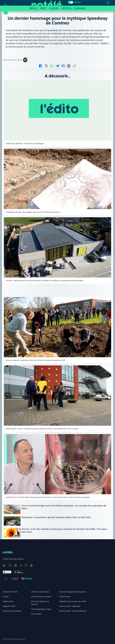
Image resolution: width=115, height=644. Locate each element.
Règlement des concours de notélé (73, 601)
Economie (80, 8)
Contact (6, 597)
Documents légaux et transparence (73, 592)
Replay (33, 8)
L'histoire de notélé (10, 592)
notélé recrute (8, 601)
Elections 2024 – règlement (70, 606)
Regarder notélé (9, 606)
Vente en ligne (65, 597)
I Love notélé (36, 614)
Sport (43, 8)
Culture (54, 8)
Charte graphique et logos (41, 609)
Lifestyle (66, 8)
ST (25, 60)
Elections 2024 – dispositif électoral (73, 611)
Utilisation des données (40, 592)
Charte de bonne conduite (41, 597)
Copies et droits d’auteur (12, 611)
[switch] (71, 2)
